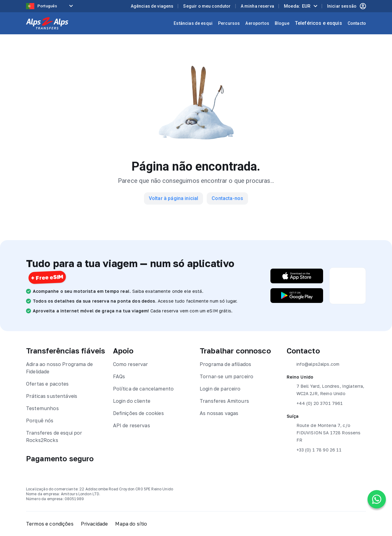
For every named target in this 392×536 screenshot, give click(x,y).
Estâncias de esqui (193, 23)
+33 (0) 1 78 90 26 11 (314, 450)
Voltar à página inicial (173, 198)
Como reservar (131, 364)
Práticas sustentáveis (52, 396)
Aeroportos (257, 23)
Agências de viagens (152, 6)
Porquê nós (40, 421)
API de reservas (132, 425)
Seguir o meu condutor (207, 6)
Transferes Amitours (224, 401)
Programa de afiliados (225, 364)
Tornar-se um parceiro (226, 376)
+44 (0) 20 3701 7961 (315, 403)
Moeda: (297, 6)
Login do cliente (132, 401)
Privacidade (94, 524)
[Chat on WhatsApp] (377, 499)
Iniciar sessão (347, 6)
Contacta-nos (227, 198)
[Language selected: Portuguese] (51, 6)
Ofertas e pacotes (47, 384)
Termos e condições (50, 524)
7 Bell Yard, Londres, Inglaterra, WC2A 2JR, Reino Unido (326, 389)
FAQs (119, 376)
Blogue (282, 23)
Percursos (229, 23)
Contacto (357, 23)
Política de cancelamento (143, 389)
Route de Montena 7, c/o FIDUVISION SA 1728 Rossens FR (324, 432)
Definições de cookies (138, 413)
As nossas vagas (219, 413)
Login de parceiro (220, 389)
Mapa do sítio (131, 524)
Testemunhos (42, 408)
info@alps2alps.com (313, 364)
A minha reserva (257, 6)
